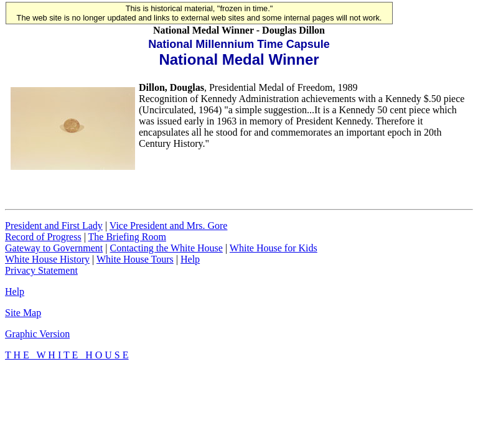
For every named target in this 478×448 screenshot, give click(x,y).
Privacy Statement (41, 270)
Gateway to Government (54, 248)
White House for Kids (274, 248)
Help (190, 259)
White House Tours (135, 259)
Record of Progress (43, 237)
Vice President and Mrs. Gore (169, 226)
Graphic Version (37, 334)
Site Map (23, 313)
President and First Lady (54, 226)
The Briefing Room (127, 237)
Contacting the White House (166, 248)
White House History (47, 259)
